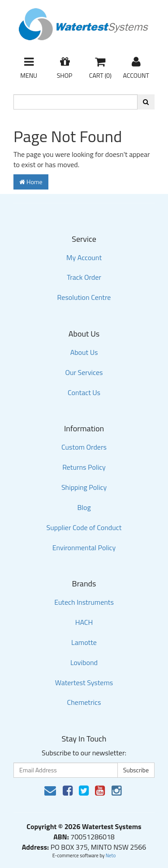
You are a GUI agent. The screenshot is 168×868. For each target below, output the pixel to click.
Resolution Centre (84, 297)
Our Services (84, 372)
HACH (84, 622)
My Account (84, 257)
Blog (84, 507)
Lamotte (84, 642)
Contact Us (84, 392)
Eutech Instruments (84, 602)
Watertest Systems (84, 683)
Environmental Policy (84, 548)
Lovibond (84, 662)
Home (31, 182)
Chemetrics (84, 702)
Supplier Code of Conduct (84, 527)
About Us (84, 352)
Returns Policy (84, 467)
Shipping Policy (84, 487)
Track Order (84, 277)
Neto (111, 855)
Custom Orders (84, 447)
